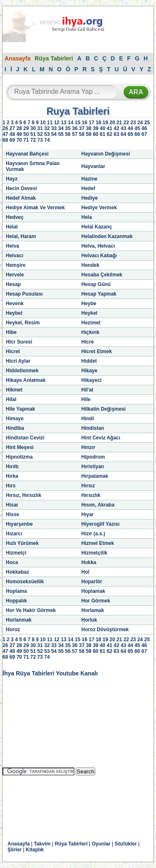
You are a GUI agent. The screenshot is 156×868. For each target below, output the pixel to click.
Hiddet (89, 361)
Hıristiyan (93, 467)
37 (82, 128)
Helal (12, 227)
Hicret (13, 351)
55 (61, 134)
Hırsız (88, 486)
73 (40, 140)
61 (103, 134)
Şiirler (15, 850)
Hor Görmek (96, 601)
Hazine (90, 179)
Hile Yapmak (21, 409)
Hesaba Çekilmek (102, 275)
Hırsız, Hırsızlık (24, 495)
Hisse (12, 514)
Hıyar (88, 514)
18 (98, 123)
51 (33, 134)
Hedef (88, 188)
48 (12, 134)
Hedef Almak (21, 198)
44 (130, 128)
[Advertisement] (69, 802)
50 (26, 134)
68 (5, 140)
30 (33, 128)
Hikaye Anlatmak (26, 380)
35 (68, 128)
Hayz (12, 179)
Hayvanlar (93, 166)
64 (123, 134)
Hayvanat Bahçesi (27, 154)
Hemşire (16, 265)
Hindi (88, 419)
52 (40, 134)
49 (19, 134)
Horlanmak (19, 620)
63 (116, 134)
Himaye (15, 419)
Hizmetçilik (95, 553)
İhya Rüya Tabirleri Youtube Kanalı (50, 673)
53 (47, 134)
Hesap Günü (96, 284)
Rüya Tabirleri (54, 58)
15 (78, 123)
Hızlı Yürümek (22, 543)
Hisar (12, 505)
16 (85, 123)
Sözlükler (126, 844)
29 (26, 128)
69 (12, 140)
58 (82, 134)
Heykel (90, 313)
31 (40, 128)
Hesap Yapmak (99, 294)
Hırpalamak (95, 476)
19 (105, 123)
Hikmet (14, 390)
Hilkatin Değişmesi (104, 409)
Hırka (12, 476)
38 (88, 128)
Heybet (14, 313)
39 (95, 128)
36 (75, 128)
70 (19, 140)
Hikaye (90, 371)
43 (123, 128)
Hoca (12, 562)
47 (5, 134)
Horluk (89, 620)
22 (126, 123)
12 (57, 123)
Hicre (88, 342)
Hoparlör (92, 582)
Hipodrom (93, 457)
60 (95, 134)
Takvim (42, 844)
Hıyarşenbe (19, 524)
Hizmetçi (16, 553)
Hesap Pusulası (24, 294)
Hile (86, 399)
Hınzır (88, 447)
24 (140, 123)
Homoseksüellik (25, 582)
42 (116, 128)
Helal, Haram (21, 236)
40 (103, 128)
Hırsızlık (91, 495)
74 (47, 140)
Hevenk (15, 304)
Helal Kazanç (97, 227)
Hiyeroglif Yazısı (101, 524)
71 (26, 140)
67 (144, 134)
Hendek (90, 265)
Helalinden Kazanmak (107, 236)
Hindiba (15, 428)
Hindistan (93, 428)
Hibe (11, 332)
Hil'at (88, 390)
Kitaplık (35, 850)
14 (71, 123)
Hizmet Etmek (98, 543)
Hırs (11, 486)
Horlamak (93, 610)
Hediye (90, 198)
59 (88, 134)
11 (50, 123)
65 (130, 134)
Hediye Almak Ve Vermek (35, 208)
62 (110, 134)
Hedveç (15, 217)
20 (112, 123)
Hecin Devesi (21, 188)
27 (12, 128)
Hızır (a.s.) (93, 534)
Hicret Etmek (97, 351)
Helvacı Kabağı (99, 256)
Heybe (89, 304)
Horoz (13, 630)
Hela (87, 217)
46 (144, 128)
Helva (12, 246)
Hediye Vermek (99, 208)
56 (68, 134)
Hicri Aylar (18, 361)
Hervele (15, 275)
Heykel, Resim (23, 323)
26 (5, 128)
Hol (85, 572)
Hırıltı (12, 467)
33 (54, 128)
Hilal (11, 399)
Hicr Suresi (19, 342)
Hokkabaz (17, 572)
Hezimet (91, 323)
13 (63, 123)
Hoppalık (16, 601)
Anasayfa (17, 58)
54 (54, 134)
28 (19, 128)
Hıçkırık (90, 332)
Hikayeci (92, 380)
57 (75, 134)
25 (147, 123)
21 (119, 123)
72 (33, 140)
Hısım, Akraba (98, 505)
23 (133, 123)
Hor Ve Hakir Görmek (31, 610)
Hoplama (16, 591)
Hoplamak (93, 591)
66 (137, 134)
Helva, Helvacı (98, 246)
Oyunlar (101, 844)
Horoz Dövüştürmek (105, 630)
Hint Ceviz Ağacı (101, 438)
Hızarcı (14, 534)
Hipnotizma (19, 457)
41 (110, 128)
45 (137, 128)
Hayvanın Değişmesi (106, 154)
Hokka (89, 562)
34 (61, 128)
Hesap (13, 284)
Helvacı (15, 256)
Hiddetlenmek (22, 371)
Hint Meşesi (20, 447)
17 (91, 123)
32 (47, 128)
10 (43, 123)
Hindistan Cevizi (25, 438)
